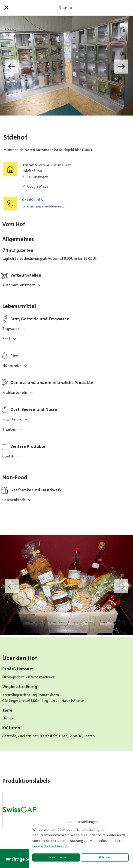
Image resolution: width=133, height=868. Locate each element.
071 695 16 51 (34, 200)
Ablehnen (105, 857)
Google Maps (38, 186)
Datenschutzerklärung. (50, 846)
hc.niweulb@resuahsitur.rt (44, 206)
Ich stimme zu (56, 857)
